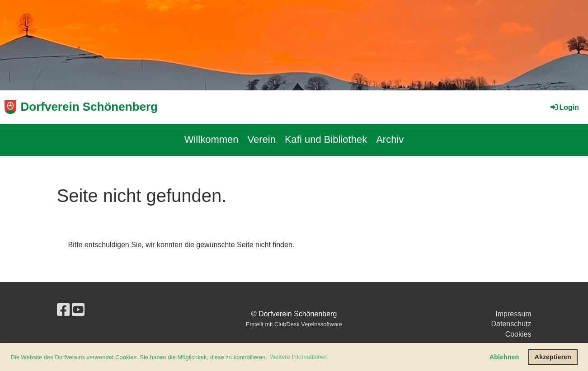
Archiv (390, 139)
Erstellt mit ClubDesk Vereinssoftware (294, 324)
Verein (262, 139)
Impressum (513, 314)
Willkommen (212, 139)
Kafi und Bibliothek (326, 139)
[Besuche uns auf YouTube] (78, 310)
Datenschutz (511, 324)
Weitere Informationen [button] (299, 357)
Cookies (518, 334)
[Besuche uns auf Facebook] (63, 310)
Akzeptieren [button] (553, 357)
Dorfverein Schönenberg (89, 107)
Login (564, 107)
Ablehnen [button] (504, 357)
